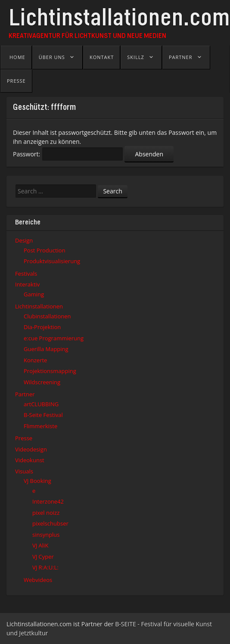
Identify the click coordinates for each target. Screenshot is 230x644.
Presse (16, 81)
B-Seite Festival (43, 415)
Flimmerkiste (40, 426)
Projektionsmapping (50, 371)
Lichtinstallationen (39, 306)
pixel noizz (46, 513)
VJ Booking (37, 481)
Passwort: (68, 154)
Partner (181, 57)
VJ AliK (40, 545)
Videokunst (30, 460)
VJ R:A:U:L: (45, 567)
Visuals (24, 471)
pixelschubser (50, 523)
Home (17, 57)
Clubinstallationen (47, 316)
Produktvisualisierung (52, 261)
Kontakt (102, 57)
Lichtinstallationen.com (119, 20)
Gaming (34, 294)
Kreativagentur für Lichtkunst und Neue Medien (87, 36)
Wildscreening (42, 382)
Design (24, 240)
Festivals (26, 274)
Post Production (45, 250)
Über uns (52, 57)
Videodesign (31, 449)
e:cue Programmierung (54, 338)
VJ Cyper (43, 557)
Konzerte (35, 360)
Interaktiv (27, 284)
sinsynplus (46, 535)
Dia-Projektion (42, 327)
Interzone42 (48, 501)
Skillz (136, 57)
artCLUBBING (41, 404)
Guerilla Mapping (46, 349)
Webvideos (38, 580)
